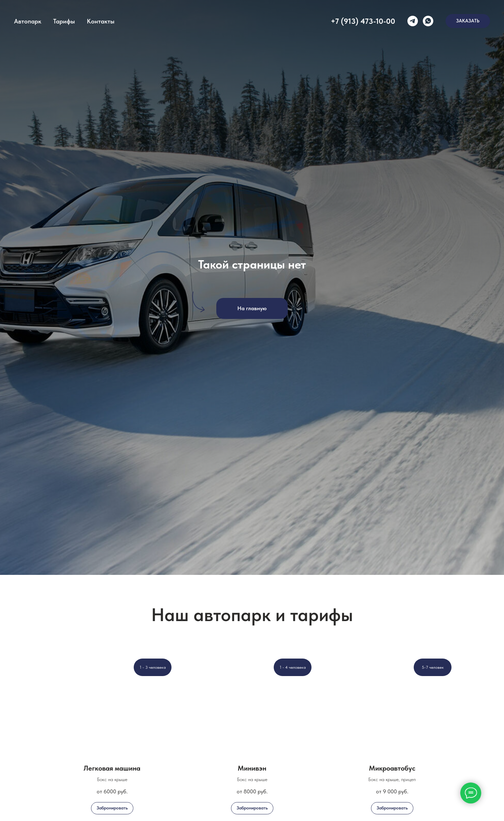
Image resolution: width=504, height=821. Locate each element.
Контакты (101, 21)
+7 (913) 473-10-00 (363, 21)
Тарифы (64, 21)
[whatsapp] (428, 21)
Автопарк (28, 21)
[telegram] (413, 21)
